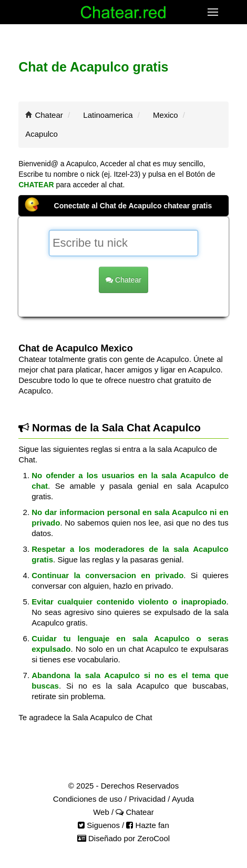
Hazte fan (147, 825)
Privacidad (147, 799)
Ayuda (183, 799)
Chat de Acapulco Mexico (75, 348)
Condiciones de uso (88, 799)
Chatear (49, 115)
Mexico (166, 115)
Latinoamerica (108, 115)
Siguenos (99, 825)
